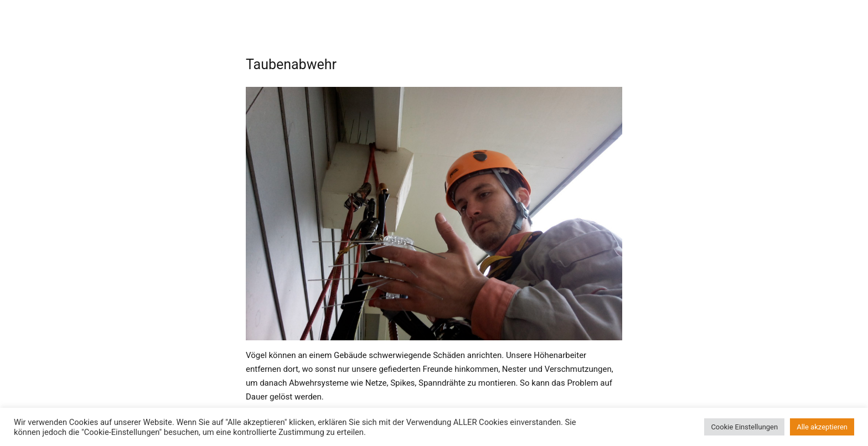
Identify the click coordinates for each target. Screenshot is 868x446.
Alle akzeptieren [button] (822, 427)
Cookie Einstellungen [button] (744, 427)
